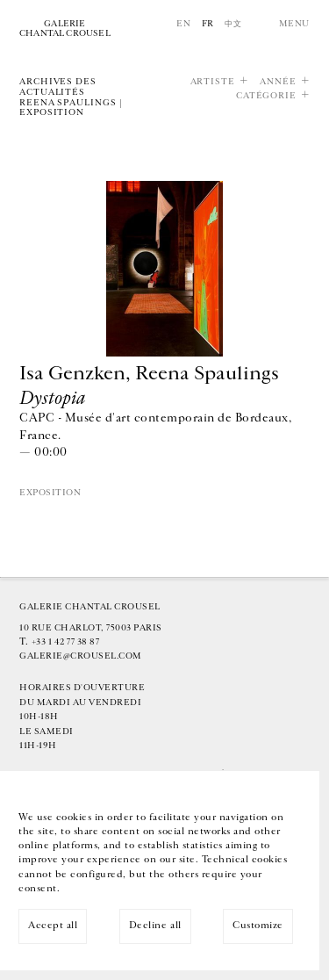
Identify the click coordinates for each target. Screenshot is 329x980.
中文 (233, 24)
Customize (258, 925)
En (183, 24)
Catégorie (266, 96)
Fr (208, 24)
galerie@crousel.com (81, 656)
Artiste (213, 82)
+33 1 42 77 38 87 (66, 642)
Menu (294, 24)
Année (278, 82)
